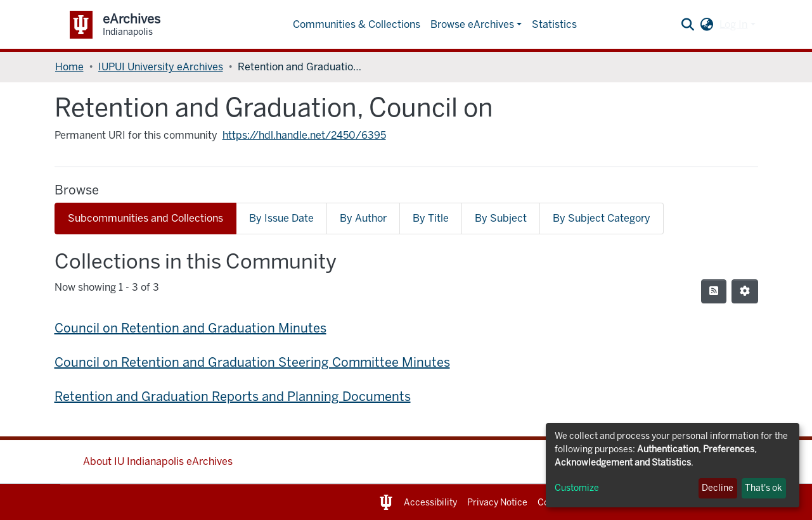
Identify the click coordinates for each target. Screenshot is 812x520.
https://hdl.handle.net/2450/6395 (304, 135)
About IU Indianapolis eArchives (158, 461)
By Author (363, 218)
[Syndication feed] (714, 291)
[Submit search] (687, 25)
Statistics (554, 24)
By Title (431, 218)
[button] (706, 25)
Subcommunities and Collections (145, 218)
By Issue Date (281, 218)
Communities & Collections (357, 24)
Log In (733, 24)
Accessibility (430, 503)
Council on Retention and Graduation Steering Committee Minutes (252, 362)
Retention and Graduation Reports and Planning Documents (233, 396)
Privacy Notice (497, 503)
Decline (718, 488)
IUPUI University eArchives (161, 67)
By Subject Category (602, 218)
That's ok (764, 488)
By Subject (501, 218)
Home (69, 67)
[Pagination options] (745, 291)
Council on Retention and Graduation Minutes (190, 328)
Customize (577, 488)
